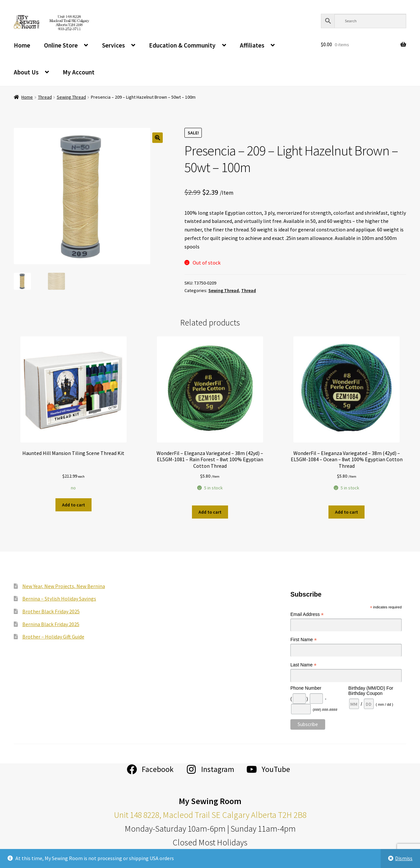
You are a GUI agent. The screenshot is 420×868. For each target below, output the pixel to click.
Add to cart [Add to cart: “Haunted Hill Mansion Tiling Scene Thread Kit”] (73, 505)
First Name (304, 640)
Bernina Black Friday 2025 (51, 624)
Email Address (307, 614)
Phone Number (306, 688)
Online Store (61, 45)
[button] (157, 138)
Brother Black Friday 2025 (51, 611)
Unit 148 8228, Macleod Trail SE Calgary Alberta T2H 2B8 (210, 815)
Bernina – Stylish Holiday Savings (59, 599)
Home (22, 45)
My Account (79, 72)
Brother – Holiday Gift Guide (53, 637)
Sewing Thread (71, 97)
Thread (45, 97)
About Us (26, 72)
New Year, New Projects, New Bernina (64, 586)
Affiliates (252, 45)
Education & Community (182, 45)
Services (114, 45)
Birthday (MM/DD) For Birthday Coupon (371, 691)
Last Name (304, 665)
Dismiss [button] (404, 858)
